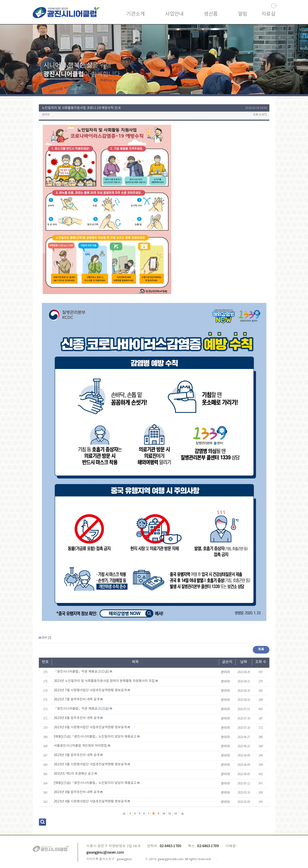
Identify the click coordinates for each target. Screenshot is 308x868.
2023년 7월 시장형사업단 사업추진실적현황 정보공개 (90, 690)
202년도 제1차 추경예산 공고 (74, 774)
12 (176, 814)
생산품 (211, 14)
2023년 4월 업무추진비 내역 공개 (77, 792)
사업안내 (174, 14)
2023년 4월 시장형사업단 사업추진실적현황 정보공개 (90, 801)
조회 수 (261, 662)
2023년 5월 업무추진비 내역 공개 (77, 755)
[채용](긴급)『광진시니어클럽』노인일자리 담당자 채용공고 (95, 737)
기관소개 (135, 14)
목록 (261, 649)
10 (164, 814)
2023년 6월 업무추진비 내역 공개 (77, 718)
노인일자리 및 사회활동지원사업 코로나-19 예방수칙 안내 (81, 108)
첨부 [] (47, 638)
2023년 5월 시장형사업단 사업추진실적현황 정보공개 (90, 764)
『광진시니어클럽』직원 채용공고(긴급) (81, 672)
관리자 (46, 115)
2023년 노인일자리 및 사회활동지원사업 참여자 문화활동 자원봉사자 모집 (104, 681)
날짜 (244, 662)
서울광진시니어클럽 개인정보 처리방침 (80, 746)
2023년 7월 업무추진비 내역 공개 (77, 699)
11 (170, 814)
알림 (243, 14)
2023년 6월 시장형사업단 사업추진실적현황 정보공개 (90, 727)
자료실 (268, 14)
